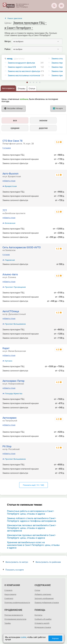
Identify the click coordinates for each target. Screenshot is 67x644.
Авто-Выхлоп (11, 174)
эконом (43, 120)
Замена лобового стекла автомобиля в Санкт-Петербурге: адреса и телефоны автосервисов (32, 520)
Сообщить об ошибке (43, 619)
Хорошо (55, 638)
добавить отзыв (9, 181)
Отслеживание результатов (15, 619)
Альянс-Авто (10, 274)
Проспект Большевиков (15, 324)
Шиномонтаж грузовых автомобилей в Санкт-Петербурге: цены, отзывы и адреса (32, 537)
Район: (8, 49)
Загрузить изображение (44, 599)
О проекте (8, 590)
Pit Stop (7, 446)
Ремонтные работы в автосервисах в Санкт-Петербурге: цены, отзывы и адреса (31, 512)
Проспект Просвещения (15, 287)
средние (15, 128)
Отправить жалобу (42, 623)
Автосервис (10, 418)
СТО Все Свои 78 (13, 141)
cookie (23, 637)
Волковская (10, 223)
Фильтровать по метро (15, 562)
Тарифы (8, 623)
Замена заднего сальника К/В (22, 67)
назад (16, 59)
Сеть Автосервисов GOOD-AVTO (22, 247)
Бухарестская (11, 186)
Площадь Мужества (14, 394)
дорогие (43, 128)
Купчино (9, 361)
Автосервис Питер (14, 381)
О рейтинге (9, 599)
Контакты (39, 615)
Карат (6, 348)
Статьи (37, 590)
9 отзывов (7, 148)
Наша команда (10, 594)
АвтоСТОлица (11, 311)
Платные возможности (14, 615)
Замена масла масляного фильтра (24, 71)
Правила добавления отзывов (47, 603)
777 (5, 210)
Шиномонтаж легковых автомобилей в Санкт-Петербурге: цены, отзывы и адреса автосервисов (32, 528)
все (15, 120)
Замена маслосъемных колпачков (24, 76)
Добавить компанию (43, 594)
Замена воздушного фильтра (21, 63)
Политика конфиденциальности (17, 603)
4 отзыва (6, 255)
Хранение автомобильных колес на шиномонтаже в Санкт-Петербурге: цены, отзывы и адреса (33, 545)
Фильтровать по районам (47, 562)
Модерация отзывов (43, 627)
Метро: (8, 41)
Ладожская (10, 260)
